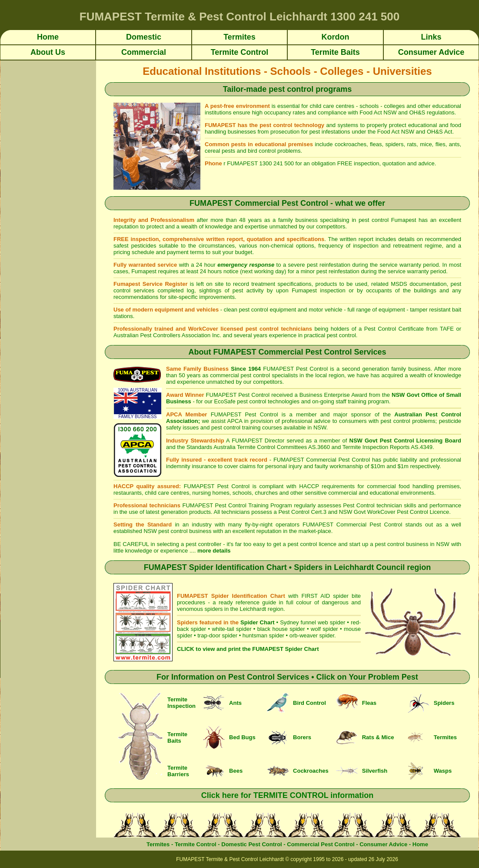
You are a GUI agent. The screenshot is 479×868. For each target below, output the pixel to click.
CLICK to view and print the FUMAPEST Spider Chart (248, 649)
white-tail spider (231, 629)
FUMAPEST (279, 369)
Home (420, 844)
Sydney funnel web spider (313, 622)
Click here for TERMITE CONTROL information (288, 795)
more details (214, 551)
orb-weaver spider (312, 635)
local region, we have (343, 375)
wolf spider (324, 629)
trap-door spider (217, 635)
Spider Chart (257, 622)
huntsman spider (263, 635)
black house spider (281, 629)
